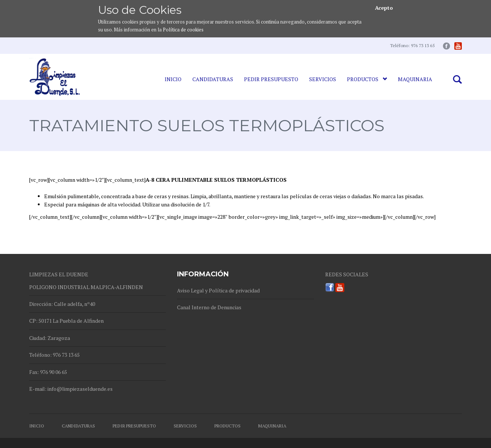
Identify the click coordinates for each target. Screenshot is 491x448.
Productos (367, 79)
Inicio (173, 79)
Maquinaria (415, 79)
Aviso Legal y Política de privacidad (218, 290)
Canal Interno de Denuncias (209, 307)
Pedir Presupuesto (271, 79)
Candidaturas (213, 79)
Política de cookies (183, 30)
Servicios (323, 79)
